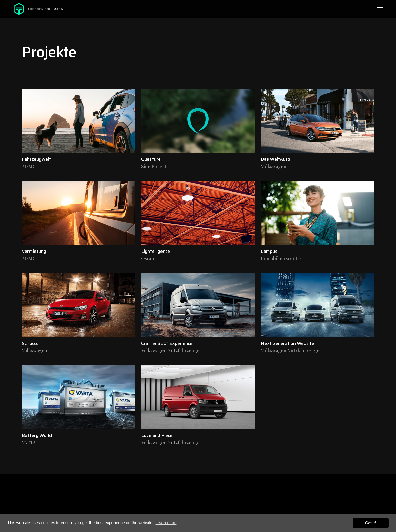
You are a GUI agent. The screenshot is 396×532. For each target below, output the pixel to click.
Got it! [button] (371, 523)
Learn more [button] (166, 523)
